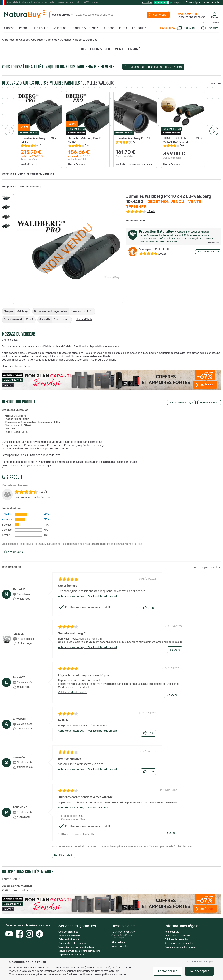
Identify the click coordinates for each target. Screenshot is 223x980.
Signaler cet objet (209, 403)
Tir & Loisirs (40, 28)
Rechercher (158, 15)
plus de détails (84, 319)
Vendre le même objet (181, 403)
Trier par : (193, 567)
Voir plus (216, 84)
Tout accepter (199, 971)
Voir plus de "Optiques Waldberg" (22, 187)
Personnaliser (167, 971)
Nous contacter (212, 2)
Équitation (139, 28)
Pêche (23, 28)
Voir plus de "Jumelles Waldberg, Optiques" (28, 174)
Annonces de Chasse (15, 40)
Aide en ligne (193, 2)
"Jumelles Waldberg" (99, 83)
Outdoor (108, 28)
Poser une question (208, 252)
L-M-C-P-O (154, 249)
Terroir (123, 28)
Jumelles (51, 40)
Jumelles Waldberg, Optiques (79, 40)
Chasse (9, 28)
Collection (60, 28)
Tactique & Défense (85, 28)
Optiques (37, 40)
